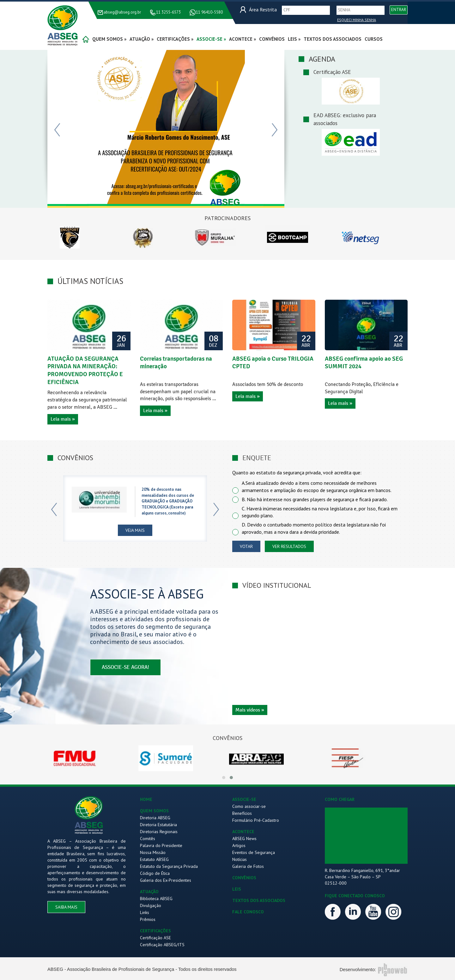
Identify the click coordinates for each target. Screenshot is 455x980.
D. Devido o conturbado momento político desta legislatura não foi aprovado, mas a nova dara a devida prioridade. (314, 528)
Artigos (239, 845)
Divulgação (151, 905)
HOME (146, 799)
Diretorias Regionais (159, 832)
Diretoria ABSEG (155, 818)
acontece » (243, 39)
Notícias (240, 859)
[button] (224, 778)
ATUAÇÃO (149, 892)
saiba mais (66, 907)
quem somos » (109, 39)
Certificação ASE (155, 938)
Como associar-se (249, 806)
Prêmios (148, 919)
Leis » (294, 39)
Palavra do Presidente (161, 845)
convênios (272, 39)
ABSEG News (244, 839)
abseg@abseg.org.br (122, 12)
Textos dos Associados (333, 39)
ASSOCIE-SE (244, 799)
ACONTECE (243, 832)
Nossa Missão (153, 852)
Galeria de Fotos (248, 866)
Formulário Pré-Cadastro (256, 820)
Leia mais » (63, 419)
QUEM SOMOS (154, 811)
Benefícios (242, 813)
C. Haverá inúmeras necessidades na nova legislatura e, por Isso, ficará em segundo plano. (320, 512)
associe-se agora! (125, 667)
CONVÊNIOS (244, 878)
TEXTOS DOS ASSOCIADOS (259, 900)
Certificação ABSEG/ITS (162, 945)
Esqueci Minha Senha (357, 20)
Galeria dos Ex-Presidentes (166, 880)
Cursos (374, 39)
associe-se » (211, 39)
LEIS (237, 889)
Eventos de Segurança (254, 852)
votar (246, 546)
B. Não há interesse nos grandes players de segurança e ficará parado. (315, 499)
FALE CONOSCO (248, 912)
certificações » (175, 39)
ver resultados (289, 546)
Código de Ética (155, 873)
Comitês (148, 839)
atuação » (142, 39)
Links (145, 912)
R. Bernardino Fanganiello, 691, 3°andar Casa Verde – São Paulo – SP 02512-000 (362, 877)
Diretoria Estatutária (158, 825)
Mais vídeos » (250, 710)
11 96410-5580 (209, 12)
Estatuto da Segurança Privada (169, 866)
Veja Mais (135, 530)
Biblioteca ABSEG (156, 899)
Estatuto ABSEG (154, 859)
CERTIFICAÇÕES (155, 931)
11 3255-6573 (168, 12)
